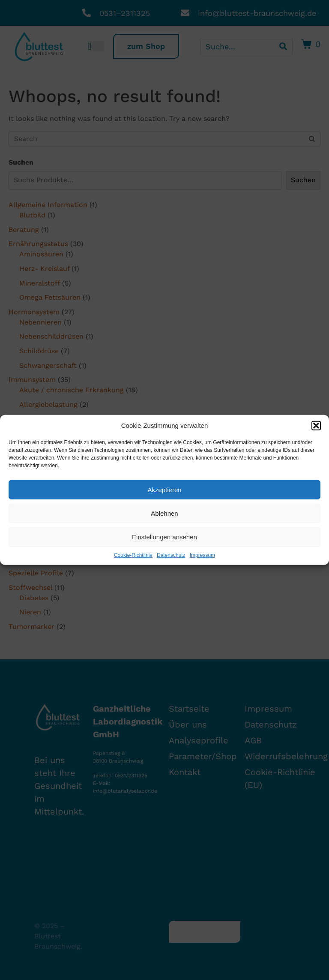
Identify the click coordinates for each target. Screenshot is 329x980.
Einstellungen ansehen (164, 537)
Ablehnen (164, 513)
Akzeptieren (164, 489)
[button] (316, 426)
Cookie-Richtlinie (133, 555)
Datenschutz (171, 555)
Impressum (202, 555)
